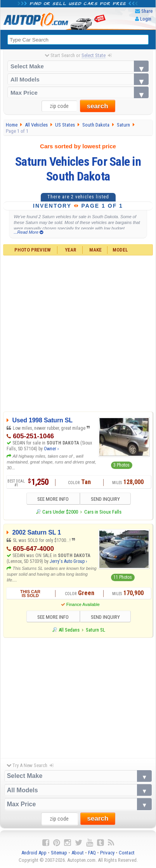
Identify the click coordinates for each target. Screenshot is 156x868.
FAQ (92, 853)
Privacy (107, 853)
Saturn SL (95, 630)
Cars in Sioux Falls (103, 512)
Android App (34, 853)
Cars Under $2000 (60, 512)
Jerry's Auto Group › (68, 561)
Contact (127, 853)
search (98, 106)
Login (146, 19)
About (78, 853)
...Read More (28, 232)
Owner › (51, 449)
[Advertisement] (73, 332)
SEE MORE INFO (53, 499)
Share (147, 11)
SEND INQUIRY (105, 499)
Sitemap (59, 853)
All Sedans (69, 630)
